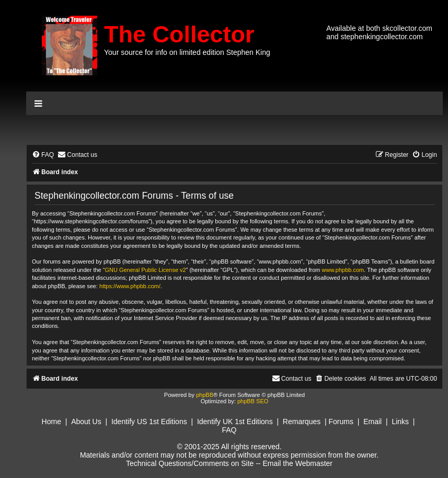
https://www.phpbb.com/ (130, 286)
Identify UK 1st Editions (235, 422)
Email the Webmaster (297, 463)
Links (400, 422)
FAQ (229, 430)
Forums (341, 422)
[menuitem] (43, 155)
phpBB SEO (253, 401)
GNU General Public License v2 (145, 270)
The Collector (179, 34)
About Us (86, 422)
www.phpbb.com (343, 270)
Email (372, 422)
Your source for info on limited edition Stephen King (187, 52)
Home (51, 422)
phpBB (205, 395)
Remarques (302, 422)
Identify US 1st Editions (149, 422)
